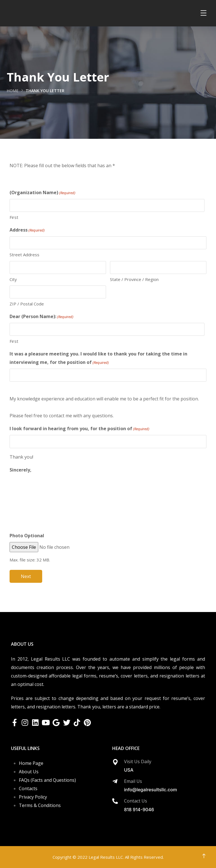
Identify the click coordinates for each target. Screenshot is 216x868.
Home (13, 91)
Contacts (28, 788)
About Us (29, 772)
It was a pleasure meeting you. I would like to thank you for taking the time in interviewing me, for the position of (98, 358)
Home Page (31, 763)
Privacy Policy (33, 797)
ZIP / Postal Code (27, 304)
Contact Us (136, 801)
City (13, 279)
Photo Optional (27, 536)
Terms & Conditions (40, 805)
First (14, 217)
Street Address (24, 255)
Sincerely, (21, 470)
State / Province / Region (134, 279)
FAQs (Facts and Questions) (47, 780)
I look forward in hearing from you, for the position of (79, 429)
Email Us (133, 781)
